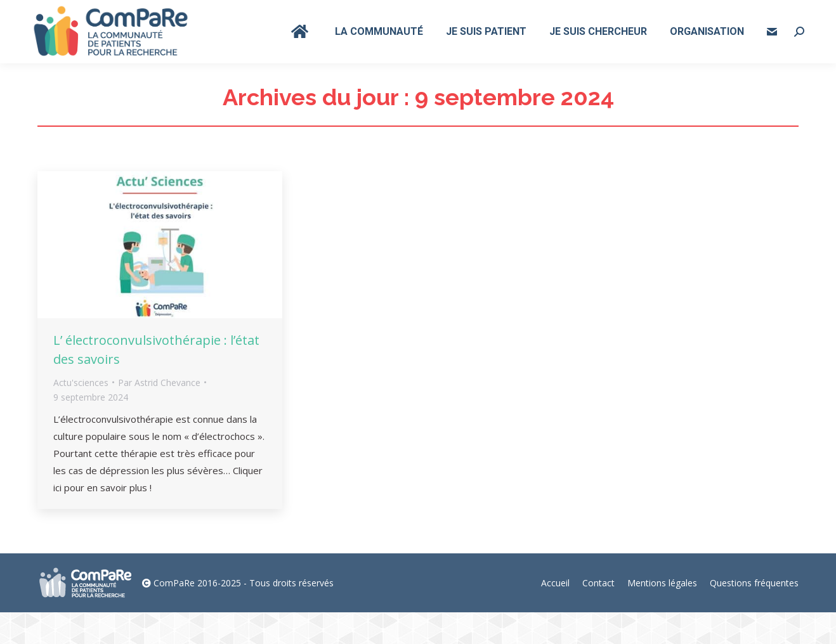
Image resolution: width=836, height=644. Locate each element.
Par (159, 414)
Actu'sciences (81, 414)
